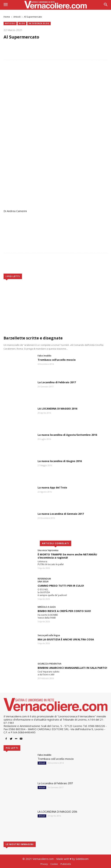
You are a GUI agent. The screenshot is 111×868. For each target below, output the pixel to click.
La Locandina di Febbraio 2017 (57, 382)
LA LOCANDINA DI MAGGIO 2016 (57, 409)
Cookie (54, 864)
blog (22, 24)
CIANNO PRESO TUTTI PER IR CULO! (61, 586)
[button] (106, 5)
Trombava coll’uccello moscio (57, 360)
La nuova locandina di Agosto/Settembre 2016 (67, 435)
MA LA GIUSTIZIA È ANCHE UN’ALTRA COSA (66, 639)
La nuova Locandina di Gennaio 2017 (61, 514)
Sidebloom (82, 859)
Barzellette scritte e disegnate (33, 338)
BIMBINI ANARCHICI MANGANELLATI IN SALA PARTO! (72, 668)
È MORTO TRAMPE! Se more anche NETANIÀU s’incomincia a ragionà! (67, 556)
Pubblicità (66, 864)
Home (7, 17)
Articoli (17, 17)
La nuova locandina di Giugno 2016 (60, 461)
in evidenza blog (39, 24)
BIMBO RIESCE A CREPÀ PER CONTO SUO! (64, 611)
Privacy (44, 864)
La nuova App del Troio (52, 487)
